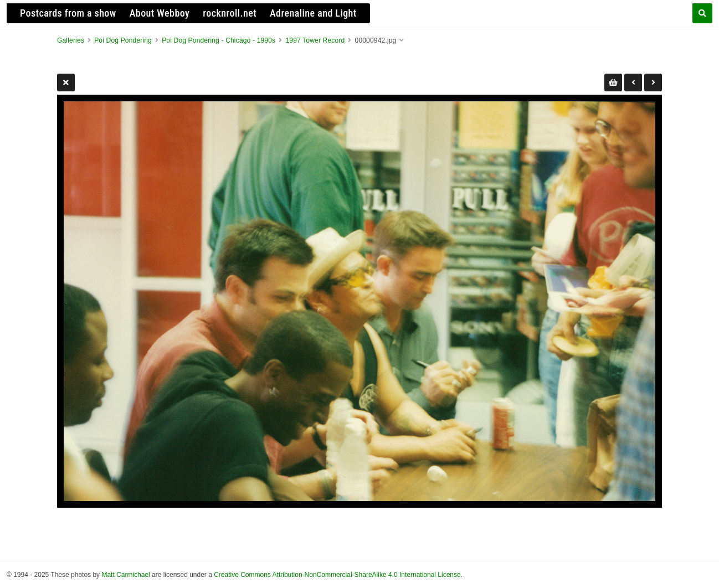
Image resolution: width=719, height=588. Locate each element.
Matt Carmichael (125, 575)
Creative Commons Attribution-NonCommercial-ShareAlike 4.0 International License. (338, 575)
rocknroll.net (230, 13)
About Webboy (160, 13)
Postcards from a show (68, 13)
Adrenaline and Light (313, 13)
